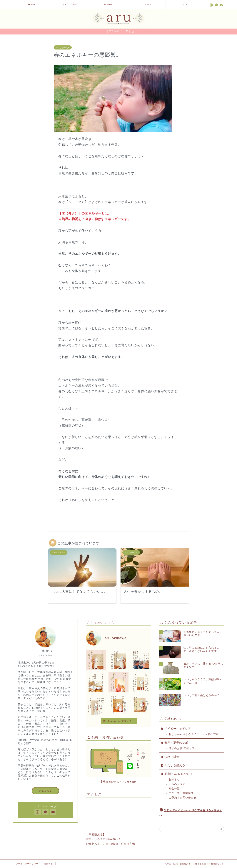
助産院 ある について (179, 774)
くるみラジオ (177, 784)
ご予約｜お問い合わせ (183, 798)
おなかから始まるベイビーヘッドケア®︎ (193, 734)
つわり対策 (172, 757)
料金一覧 (174, 789)
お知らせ (174, 779)
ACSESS (146, 5)
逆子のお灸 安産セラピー (184, 748)
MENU (108, 5)
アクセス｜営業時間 (181, 793)
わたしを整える (63, 48)
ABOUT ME (70, 5)
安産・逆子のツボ (176, 743)
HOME (32, 5)
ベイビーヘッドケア (178, 728)
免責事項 (48, 864)
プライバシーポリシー (27, 864)
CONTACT (185, 5)
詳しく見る (45, 791)
